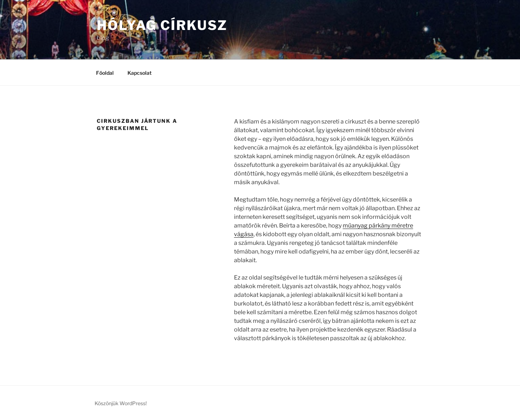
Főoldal (105, 73)
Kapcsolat (140, 73)
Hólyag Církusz (162, 25)
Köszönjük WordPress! (121, 403)
